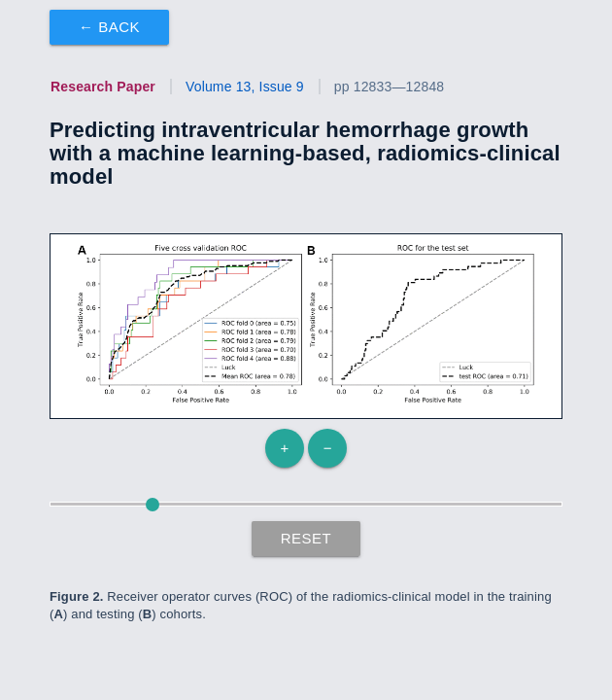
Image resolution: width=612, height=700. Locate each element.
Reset (306, 538)
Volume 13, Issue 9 (245, 87)
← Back (109, 27)
